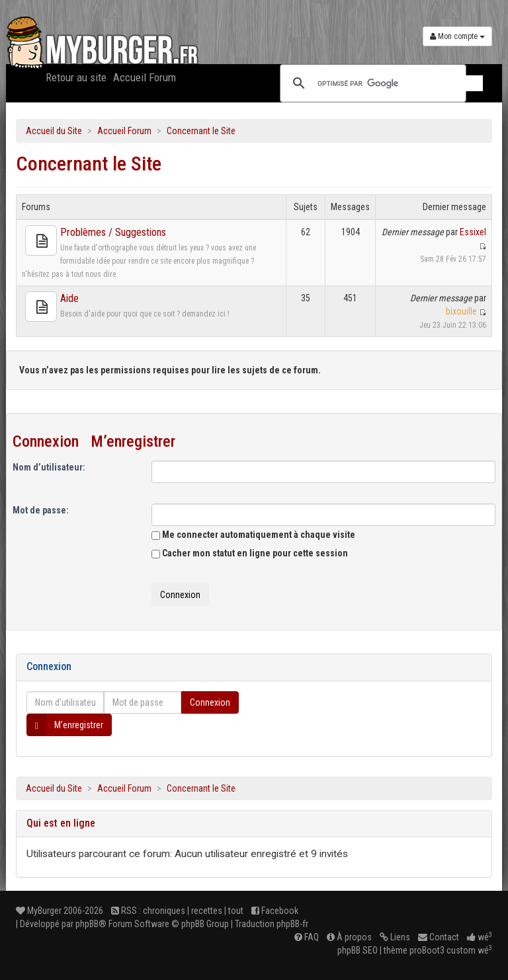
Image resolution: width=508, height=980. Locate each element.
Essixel (473, 232)
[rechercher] (400, 83)
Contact (439, 937)
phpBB (87, 924)
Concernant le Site (201, 131)
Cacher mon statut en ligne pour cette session (250, 553)
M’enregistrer (133, 441)
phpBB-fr (292, 924)
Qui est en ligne (61, 823)
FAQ (307, 937)
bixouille (461, 311)
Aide (69, 298)
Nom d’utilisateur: (49, 467)
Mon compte (457, 36)
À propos (349, 937)
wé (480, 937)
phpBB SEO (358, 950)
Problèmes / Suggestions (113, 232)
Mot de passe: (41, 510)
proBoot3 (427, 950)
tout (236, 911)
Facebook (275, 911)
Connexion (46, 441)
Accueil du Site (54, 131)
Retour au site (76, 77)
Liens (395, 937)
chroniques (164, 911)
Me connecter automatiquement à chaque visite (253, 535)
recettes (207, 911)
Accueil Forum (145, 77)
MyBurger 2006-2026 (60, 911)
